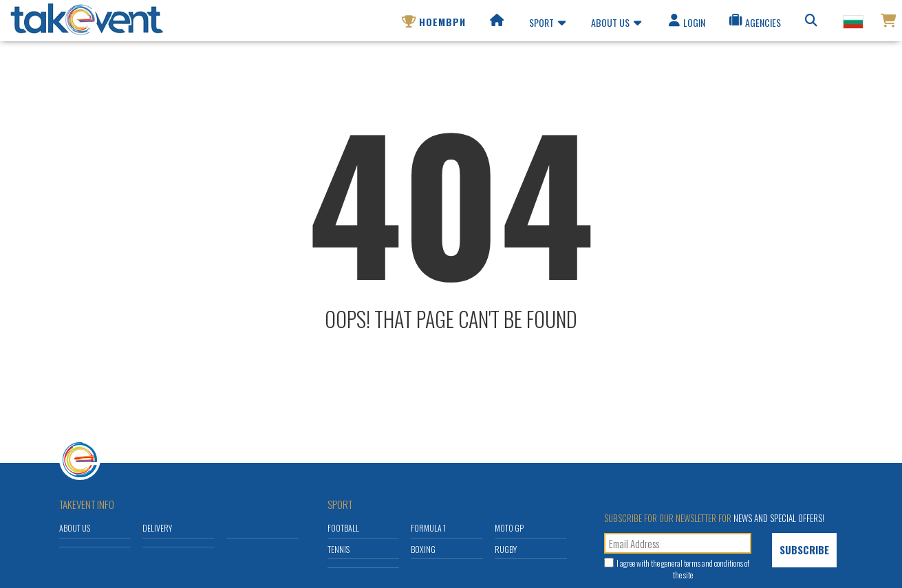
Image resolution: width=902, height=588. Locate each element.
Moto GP (509, 528)
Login (686, 25)
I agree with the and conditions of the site (683, 569)
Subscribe (804, 549)
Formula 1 (428, 528)
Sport (547, 25)
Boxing (423, 549)
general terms (681, 563)
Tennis (339, 549)
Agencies (754, 25)
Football (343, 528)
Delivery (157, 528)
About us (616, 25)
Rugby (506, 549)
